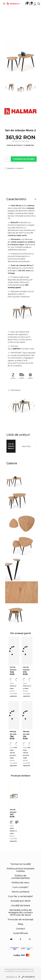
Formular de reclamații (20, 919)
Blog (20, 924)
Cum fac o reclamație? (21, 896)
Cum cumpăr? (20, 887)
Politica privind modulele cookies (20, 870)
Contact (21, 929)
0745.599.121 (30, 977)
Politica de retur (21, 883)
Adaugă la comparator (14, 168)
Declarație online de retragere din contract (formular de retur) (20, 912)
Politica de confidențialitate (20, 877)
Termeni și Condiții (21, 864)
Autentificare (21, 933)
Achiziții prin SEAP (21, 901)
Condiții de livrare (21, 906)
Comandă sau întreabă (24, 159)
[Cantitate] (7, 159)
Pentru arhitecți (21, 892)
